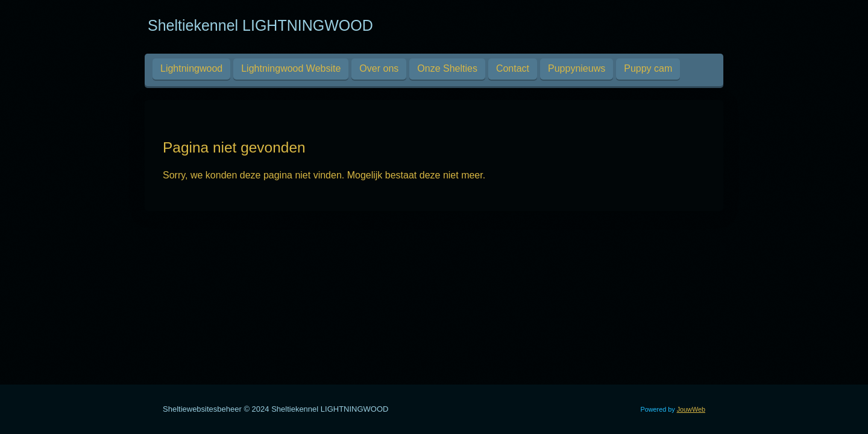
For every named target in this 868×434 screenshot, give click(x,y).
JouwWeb (691, 409)
